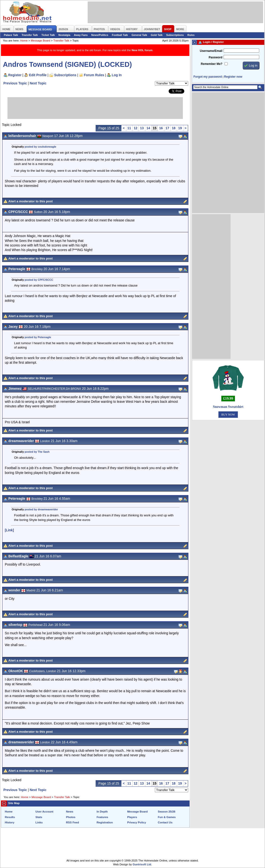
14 (148, 128)
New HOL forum (142, 50)
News (70, 812)
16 (161, 128)
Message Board (41, 41)
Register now (233, 77)
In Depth (102, 812)
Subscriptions (175, 35)
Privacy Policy (137, 822)
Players (132, 817)
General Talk (139, 35)
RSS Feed (73, 822)
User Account (44, 812)
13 (142, 128)
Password (215, 57)
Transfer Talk (30, 35)
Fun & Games (167, 817)
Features (102, 817)
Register (15, 75)
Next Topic (38, 83)
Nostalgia (64, 35)
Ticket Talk (48, 35)
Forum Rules (94, 75)
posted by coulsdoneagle (40, 147)
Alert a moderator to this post (31, 201)
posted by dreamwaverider (41, 509)
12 (136, 128)
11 (129, 128)
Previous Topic (15, 83)
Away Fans (81, 35)
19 (180, 128)
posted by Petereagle (38, 337)
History (10, 822)
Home (24, 41)
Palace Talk (11, 35)
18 (174, 128)
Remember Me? (212, 64)
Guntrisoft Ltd (142, 864)
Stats (39, 817)
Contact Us (165, 822)
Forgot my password (208, 77)
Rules (191, 35)
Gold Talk (157, 35)
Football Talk (120, 35)
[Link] (9, 530)
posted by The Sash (37, 452)
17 (167, 128)
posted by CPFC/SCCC (39, 280)
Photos (71, 817)
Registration (105, 822)
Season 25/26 (167, 812)
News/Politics (100, 35)
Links (39, 822)
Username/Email (211, 51)
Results (10, 817)
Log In (117, 75)
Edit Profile (38, 75)
